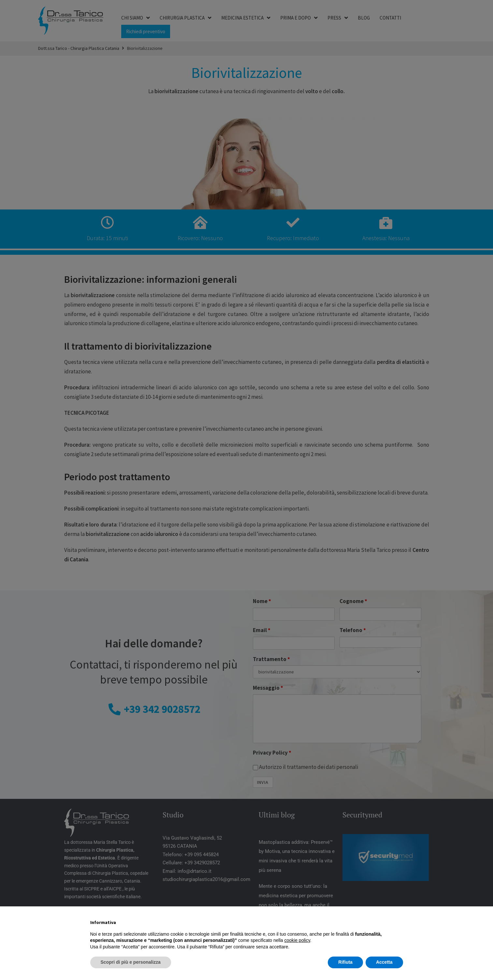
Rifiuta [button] (345, 962)
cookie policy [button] (297, 940)
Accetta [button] (384, 962)
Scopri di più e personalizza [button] (131, 962)
